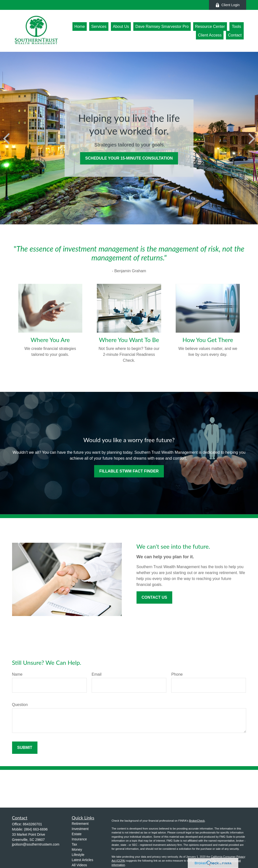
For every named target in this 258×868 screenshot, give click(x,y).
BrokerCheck (197, 821)
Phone (177, 674)
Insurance (79, 839)
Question (20, 705)
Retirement (80, 824)
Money (77, 850)
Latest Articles (82, 860)
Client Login (228, 5)
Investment (80, 829)
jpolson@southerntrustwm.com (36, 844)
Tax (74, 844)
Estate (77, 834)
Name (17, 674)
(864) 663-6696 (36, 829)
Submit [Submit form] (25, 748)
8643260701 (33, 824)
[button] (80, 27)
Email (97, 674)
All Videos (79, 865)
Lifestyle (78, 855)
